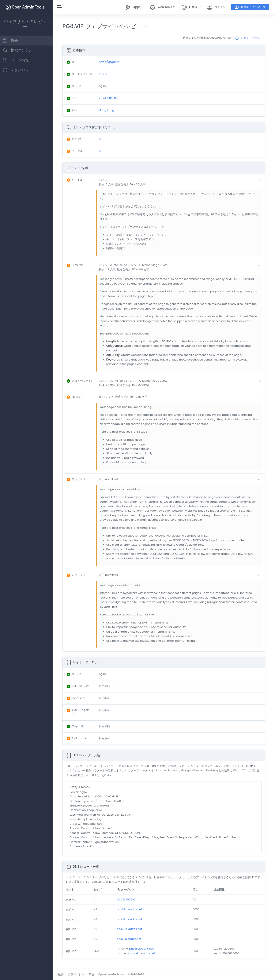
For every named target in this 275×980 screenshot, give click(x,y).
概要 (63, 974)
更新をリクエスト (249, 38)
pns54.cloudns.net (131, 919)
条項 (93, 974)
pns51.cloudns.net (131, 939)
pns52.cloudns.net (131, 909)
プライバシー (78, 974)
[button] (182, 182)
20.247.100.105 (128, 899)
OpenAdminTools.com (114, 974)
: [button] (77, 180)
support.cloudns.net (143, 953)
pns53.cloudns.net (131, 929)
